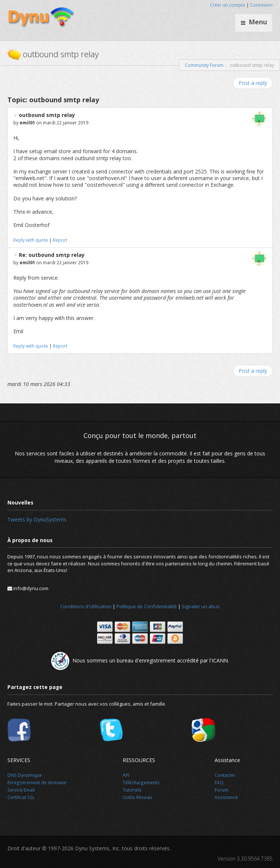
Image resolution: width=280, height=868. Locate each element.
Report (60, 240)
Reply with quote (31, 240)
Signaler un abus (201, 606)
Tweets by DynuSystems (37, 519)
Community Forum (204, 65)
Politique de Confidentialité (147, 606)
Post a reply (253, 83)
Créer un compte (228, 5)
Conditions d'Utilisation (86, 606)
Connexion (261, 5)
